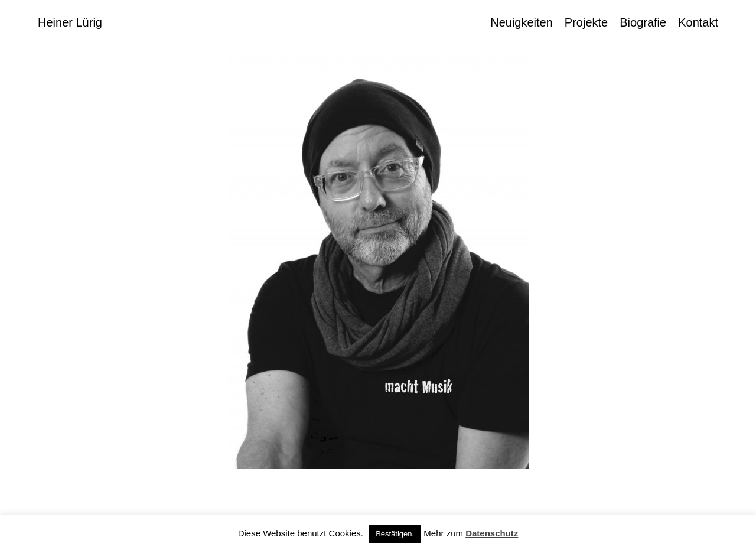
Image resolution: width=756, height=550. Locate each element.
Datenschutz (492, 533)
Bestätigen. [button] (395, 534)
